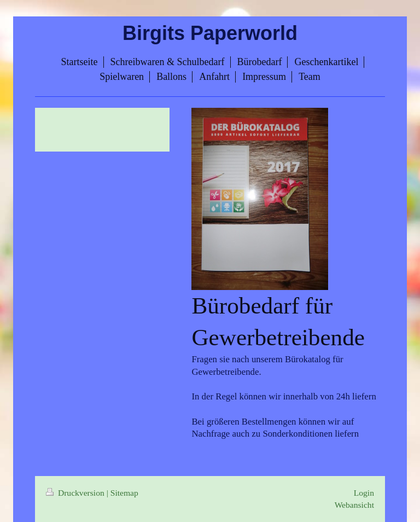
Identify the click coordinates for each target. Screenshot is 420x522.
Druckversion (76, 493)
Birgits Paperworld (210, 33)
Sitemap (124, 493)
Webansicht (354, 505)
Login (364, 493)
